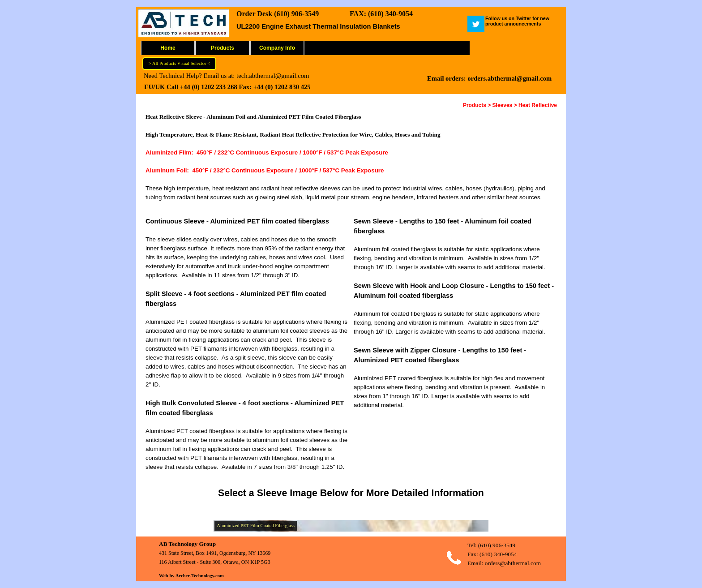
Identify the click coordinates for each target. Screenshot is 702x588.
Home (168, 48)
